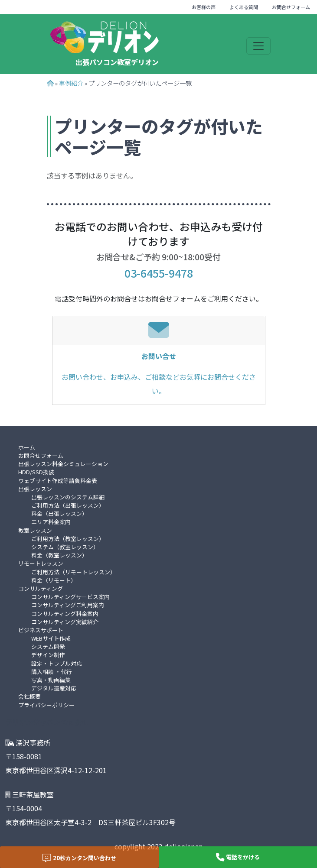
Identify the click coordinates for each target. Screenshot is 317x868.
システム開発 (48, 646)
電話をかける (238, 857)
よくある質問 (244, 7)
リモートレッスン (41, 563)
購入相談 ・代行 (52, 672)
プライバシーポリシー (46, 705)
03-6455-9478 (159, 273)
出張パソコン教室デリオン (117, 62)
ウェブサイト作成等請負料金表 (58, 481)
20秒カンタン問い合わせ (79, 858)
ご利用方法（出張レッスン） (68, 505)
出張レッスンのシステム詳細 (68, 497)
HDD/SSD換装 (36, 472)
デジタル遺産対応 (54, 688)
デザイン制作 (48, 655)
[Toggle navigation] (258, 46)
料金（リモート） (54, 580)
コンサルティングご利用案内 (68, 605)
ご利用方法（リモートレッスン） (74, 572)
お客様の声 (204, 7)
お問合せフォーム (291, 7)
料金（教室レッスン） (59, 555)
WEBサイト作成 (51, 638)
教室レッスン (35, 530)
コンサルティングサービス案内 (70, 597)
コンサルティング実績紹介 (65, 622)
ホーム (27, 447)
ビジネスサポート (41, 630)
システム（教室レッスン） (65, 547)
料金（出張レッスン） (59, 513)
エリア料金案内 (51, 522)
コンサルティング (41, 588)
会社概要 (29, 696)
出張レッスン (35, 489)
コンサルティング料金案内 (65, 614)
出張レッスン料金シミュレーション (63, 464)
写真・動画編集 (51, 680)
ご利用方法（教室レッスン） (68, 539)
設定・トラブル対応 (57, 663)
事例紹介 (71, 83)
